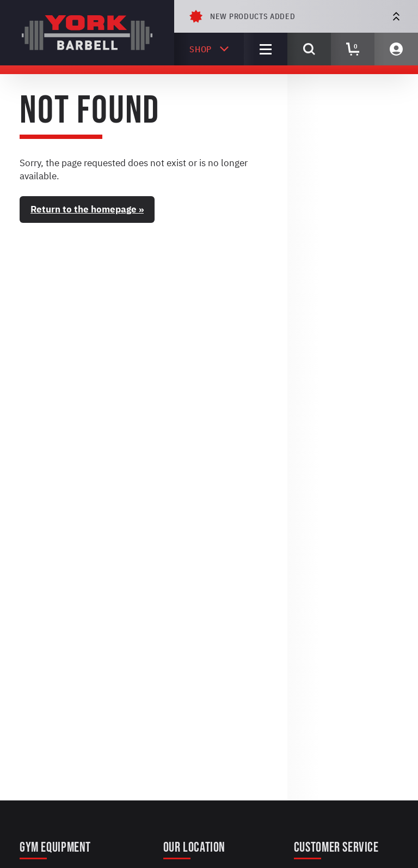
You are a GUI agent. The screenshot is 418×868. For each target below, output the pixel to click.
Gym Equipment (55, 848)
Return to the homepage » (87, 209)
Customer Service (336, 848)
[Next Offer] (396, 16)
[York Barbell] (87, 33)
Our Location (194, 848)
